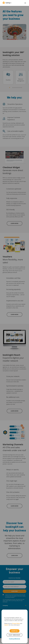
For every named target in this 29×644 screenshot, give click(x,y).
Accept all (14, 631)
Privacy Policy (16, 623)
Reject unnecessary (14, 635)
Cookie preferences (14, 639)
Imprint (7, 625)
